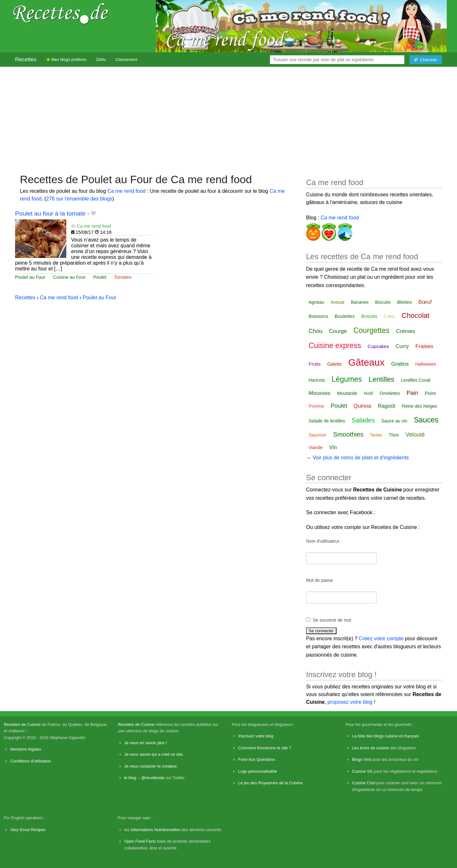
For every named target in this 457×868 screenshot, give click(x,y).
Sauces (426, 420)
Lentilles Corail (416, 380)
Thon (394, 435)
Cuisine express (335, 345)
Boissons (318, 316)
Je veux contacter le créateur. (151, 766)
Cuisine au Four (69, 277)
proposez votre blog (350, 702)
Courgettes (372, 330)
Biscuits (383, 302)
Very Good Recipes (28, 830)
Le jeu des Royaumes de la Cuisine (270, 783)
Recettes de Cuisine (22, 724)
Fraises (424, 346)
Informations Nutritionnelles (155, 830)
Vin (333, 447)
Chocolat (415, 315)
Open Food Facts (140, 841)
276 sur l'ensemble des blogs (79, 199)
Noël (368, 393)
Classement (126, 60)
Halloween (426, 364)
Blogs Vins (362, 759)
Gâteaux (366, 362)
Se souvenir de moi (332, 620)
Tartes (376, 435)
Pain (412, 393)
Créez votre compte (381, 638)
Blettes (404, 302)
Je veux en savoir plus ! (146, 743)
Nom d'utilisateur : (324, 541)
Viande (316, 447)
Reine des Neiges (420, 406)
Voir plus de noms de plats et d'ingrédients (361, 458)
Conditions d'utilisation (31, 761)
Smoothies (348, 434)
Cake (390, 316)
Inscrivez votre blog (256, 736)
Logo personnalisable (258, 771)
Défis (101, 60)
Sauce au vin (394, 421)
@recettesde (153, 778)
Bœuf (425, 302)
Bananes (360, 302)
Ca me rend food (126, 191)
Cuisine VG (363, 771)
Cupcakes (378, 346)
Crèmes (406, 331)
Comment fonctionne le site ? (265, 748)
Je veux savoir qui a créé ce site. (154, 754)
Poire (430, 393)
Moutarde (347, 393)
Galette (334, 364)
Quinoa (362, 406)
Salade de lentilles (327, 421)
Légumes (347, 379)
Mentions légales (26, 749)
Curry (402, 346)
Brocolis (369, 316)
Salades (363, 420)
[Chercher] (426, 60)
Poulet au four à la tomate (50, 213)
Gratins (400, 364)
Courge (338, 331)
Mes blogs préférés (66, 60)
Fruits (315, 364)
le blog (130, 778)
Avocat (338, 302)
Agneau (316, 302)
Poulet (100, 277)
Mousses (320, 393)
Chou (316, 331)
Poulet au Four (30, 277)
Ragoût (386, 406)
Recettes (26, 60)
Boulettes (345, 316)
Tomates (123, 277)
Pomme (316, 406)
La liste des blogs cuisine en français (386, 736)
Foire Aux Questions (257, 759)
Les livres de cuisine (371, 748)
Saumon (318, 435)
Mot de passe (320, 580)
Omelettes (390, 393)
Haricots (317, 380)
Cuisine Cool (364, 783)
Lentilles (382, 379)
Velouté (415, 435)
